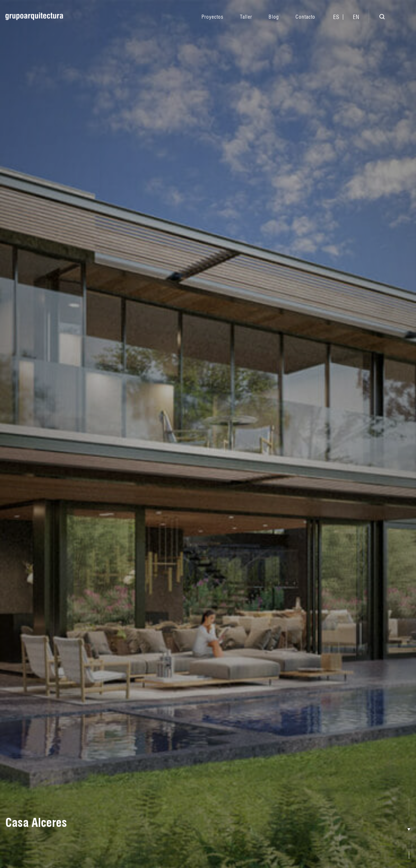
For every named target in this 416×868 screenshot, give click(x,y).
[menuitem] (336, 17)
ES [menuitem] (336, 17)
